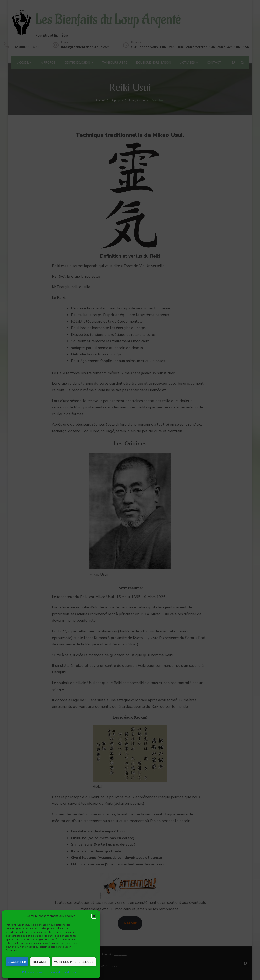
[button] (94, 916)
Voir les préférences (74, 962)
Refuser (40, 962)
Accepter (17, 962)
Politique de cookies (34, 972)
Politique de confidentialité (63, 972)
